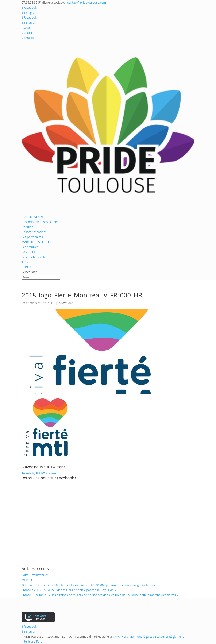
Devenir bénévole (34, 257)
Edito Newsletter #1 (35, 575)
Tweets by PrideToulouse (39, 473)
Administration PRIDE (40, 303)
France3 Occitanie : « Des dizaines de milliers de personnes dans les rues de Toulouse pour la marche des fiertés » (100, 595)
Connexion (29, 38)
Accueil (26, 28)
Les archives (30, 247)
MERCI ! (27, 580)
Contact (27, 33)
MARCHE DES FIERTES (36, 242)
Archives (121, 637)
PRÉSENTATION (32, 217)
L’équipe (27, 227)
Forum (41, 641)
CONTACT (28, 267)
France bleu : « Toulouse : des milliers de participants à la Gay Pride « (69, 590)
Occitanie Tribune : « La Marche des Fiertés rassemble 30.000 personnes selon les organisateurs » (88, 585)
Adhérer (27, 262)
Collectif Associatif (34, 232)
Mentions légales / (142, 637)
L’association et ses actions (40, 222)
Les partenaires (32, 237)
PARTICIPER (29, 252)
